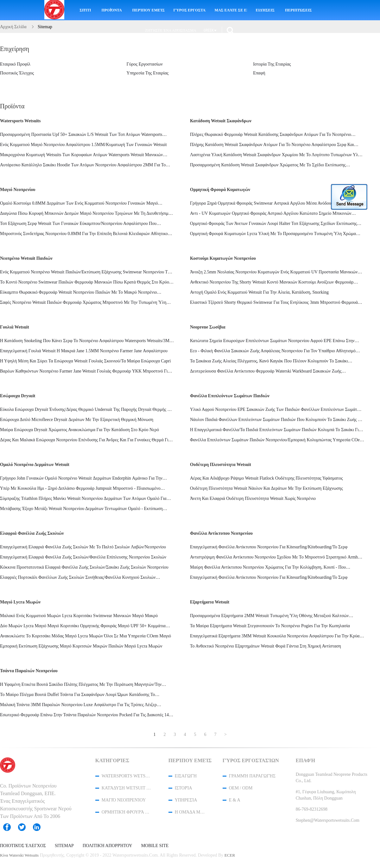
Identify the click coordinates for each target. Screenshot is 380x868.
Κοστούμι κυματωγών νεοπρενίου (223, 258)
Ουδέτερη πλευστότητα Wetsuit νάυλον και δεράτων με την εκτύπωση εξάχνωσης (266, 488)
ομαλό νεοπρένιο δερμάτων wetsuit (35, 465)
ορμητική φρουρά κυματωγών (220, 190)
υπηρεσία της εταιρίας (148, 73)
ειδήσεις (265, 10)
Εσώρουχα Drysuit (18, 396)
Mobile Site (155, 846)
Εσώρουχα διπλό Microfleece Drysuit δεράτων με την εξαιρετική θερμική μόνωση (77, 420)
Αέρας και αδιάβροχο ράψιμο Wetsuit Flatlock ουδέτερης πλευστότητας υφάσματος (266, 478)
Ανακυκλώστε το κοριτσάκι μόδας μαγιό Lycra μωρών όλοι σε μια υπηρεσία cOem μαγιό (85, 636)
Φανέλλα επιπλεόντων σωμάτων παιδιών (230, 396)
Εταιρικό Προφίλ (15, 64)
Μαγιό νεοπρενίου (18, 190)
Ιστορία (184, 788)
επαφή (259, 73)
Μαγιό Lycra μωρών (20, 602)
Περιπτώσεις (298, 10)
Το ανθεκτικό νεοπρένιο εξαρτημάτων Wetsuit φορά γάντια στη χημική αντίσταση (266, 646)
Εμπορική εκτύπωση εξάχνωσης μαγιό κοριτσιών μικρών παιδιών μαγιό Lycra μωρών (81, 646)
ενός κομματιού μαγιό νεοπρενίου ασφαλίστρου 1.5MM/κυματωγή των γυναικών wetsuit (83, 145)
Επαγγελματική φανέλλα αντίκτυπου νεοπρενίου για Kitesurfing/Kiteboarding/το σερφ (269, 547)
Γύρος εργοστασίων (190, 10)
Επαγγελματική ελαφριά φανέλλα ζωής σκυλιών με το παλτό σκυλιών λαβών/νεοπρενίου (83, 547)
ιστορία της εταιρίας (272, 64)
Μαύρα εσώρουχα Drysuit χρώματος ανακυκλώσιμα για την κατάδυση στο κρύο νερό (79, 430)
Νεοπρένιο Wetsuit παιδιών (26, 258)
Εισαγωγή (186, 776)
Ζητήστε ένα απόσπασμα (171, 30)
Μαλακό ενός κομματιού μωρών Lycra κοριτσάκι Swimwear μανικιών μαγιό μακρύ (79, 616)
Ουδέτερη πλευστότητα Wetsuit (221, 465)
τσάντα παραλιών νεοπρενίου (29, 671)
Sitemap (64, 846)
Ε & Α (235, 800)
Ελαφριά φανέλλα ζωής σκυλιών (32, 533)
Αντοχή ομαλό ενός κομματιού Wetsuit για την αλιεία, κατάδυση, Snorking (259, 292)
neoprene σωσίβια (208, 327)
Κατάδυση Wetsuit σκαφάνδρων (221, 121)
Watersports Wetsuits (20, 121)
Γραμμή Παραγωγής (252, 776)
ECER (230, 855)
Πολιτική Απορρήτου (108, 846)
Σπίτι (85, 10)
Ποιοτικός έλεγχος (17, 73)
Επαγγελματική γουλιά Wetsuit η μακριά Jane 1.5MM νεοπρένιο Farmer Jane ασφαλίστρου (84, 351)
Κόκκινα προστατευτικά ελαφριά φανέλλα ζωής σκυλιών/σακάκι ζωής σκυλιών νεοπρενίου (84, 567)
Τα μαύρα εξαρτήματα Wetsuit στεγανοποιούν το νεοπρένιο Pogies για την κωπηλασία (270, 626)
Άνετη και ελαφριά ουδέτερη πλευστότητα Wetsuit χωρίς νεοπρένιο (253, 498)
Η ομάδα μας (190, 812)
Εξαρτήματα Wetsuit (210, 602)
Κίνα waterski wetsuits (19, 855)
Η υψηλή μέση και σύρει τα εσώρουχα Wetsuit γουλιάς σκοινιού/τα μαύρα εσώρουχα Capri (85, 361)
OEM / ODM (241, 788)
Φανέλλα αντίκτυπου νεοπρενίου (221, 533)
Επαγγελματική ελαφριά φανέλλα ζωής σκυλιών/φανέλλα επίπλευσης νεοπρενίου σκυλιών (83, 557)
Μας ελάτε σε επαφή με (231, 10)
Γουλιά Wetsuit (15, 327)
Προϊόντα (111, 10)
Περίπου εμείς (149, 10)
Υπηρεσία (186, 800)
